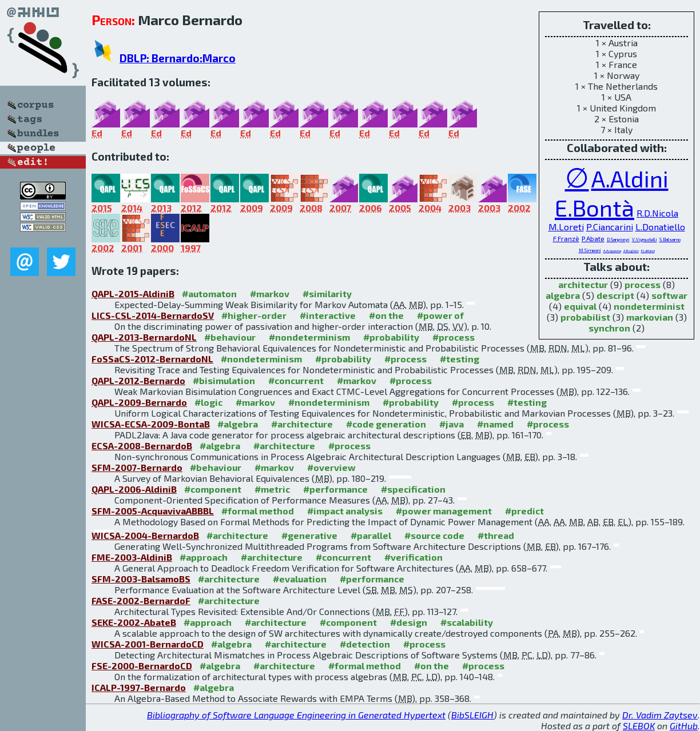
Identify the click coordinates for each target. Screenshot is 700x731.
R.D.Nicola (657, 213)
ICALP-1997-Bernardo (139, 687)
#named (495, 424)
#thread (496, 535)
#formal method (258, 511)
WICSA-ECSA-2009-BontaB (151, 424)
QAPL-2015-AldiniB (133, 293)
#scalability (467, 622)
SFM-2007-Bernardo (137, 467)
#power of (440, 315)
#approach (204, 557)
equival (580, 306)
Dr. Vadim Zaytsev (660, 715)
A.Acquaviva (612, 251)
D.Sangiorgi (618, 239)
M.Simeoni (590, 250)
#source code (434, 535)
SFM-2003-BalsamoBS (141, 579)
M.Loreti (566, 227)
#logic (208, 402)
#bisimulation (224, 380)
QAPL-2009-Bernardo (139, 402)
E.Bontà (594, 207)
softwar (669, 295)
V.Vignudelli (645, 239)
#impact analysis (345, 511)
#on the (386, 315)
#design (409, 622)
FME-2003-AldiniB (132, 557)
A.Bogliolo (631, 251)
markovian (650, 317)
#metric (272, 489)
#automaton (209, 293)
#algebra (238, 424)
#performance (335, 489)
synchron (609, 328)
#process (454, 337)
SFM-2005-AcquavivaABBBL (153, 511)
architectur (583, 284)
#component (213, 489)
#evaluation (300, 579)
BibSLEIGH (472, 715)
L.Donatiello (660, 227)
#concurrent (296, 380)
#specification (413, 489)
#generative (309, 535)
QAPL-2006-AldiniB (134, 489)
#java (452, 424)
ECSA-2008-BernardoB (142, 446)
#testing (460, 359)
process (643, 284)
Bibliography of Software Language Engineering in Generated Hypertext (296, 715)
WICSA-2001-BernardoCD (148, 644)
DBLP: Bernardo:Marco (178, 58)
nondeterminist (649, 306)
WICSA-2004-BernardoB (145, 535)
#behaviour (230, 337)
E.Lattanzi (648, 251)
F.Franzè (566, 238)
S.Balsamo (670, 239)
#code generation (386, 424)
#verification (413, 557)
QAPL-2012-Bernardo (138, 380)
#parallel (371, 535)
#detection (365, 644)
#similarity (327, 293)
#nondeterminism (309, 337)
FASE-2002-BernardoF (141, 600)
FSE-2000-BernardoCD (142, 666)
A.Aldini (630, 178)
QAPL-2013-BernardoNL (144, 337)
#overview (331, 467)
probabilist (585, 317)
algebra (563, 295)
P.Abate (593, 238)
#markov (270, 293)
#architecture (302, 424)
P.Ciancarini (610, 227)
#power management (444, 511)
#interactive (328, 315)
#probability (391, 337)
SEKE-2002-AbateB (134, 622)
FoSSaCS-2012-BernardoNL (152, 359)
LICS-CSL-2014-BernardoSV (153, 315)
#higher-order (254, 315)
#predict (524, 511)
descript (615, 295)
